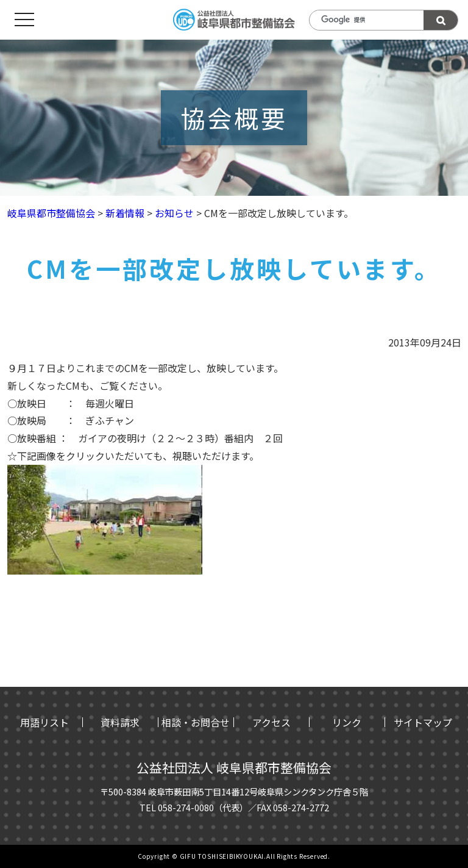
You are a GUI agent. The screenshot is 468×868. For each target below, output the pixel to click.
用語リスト (44, 722)
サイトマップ (423, 722)
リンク (347, 722)
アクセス (271, 722)
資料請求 (120, 722)
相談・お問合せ (196, 722)
